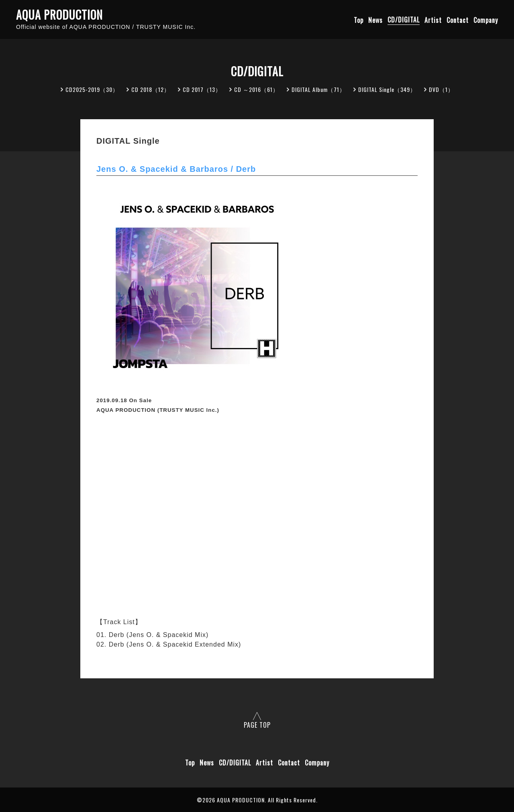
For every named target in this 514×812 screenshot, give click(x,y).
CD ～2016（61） (256, 89)
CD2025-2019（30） (92, 89)
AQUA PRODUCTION (59, 15)
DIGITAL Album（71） (318, 89)
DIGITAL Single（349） (387, 89)
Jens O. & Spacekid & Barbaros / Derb (176, 169)
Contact (458, 20)
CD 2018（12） (151, 89)
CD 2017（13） (202, 89)
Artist (433, 20)
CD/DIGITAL (404, 20)
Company (486, 20)
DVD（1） (441, 89)
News (375, 20)
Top (359, 20)
